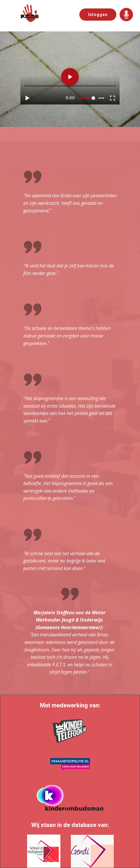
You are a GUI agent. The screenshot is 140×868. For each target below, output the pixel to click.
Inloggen (98, 15)
